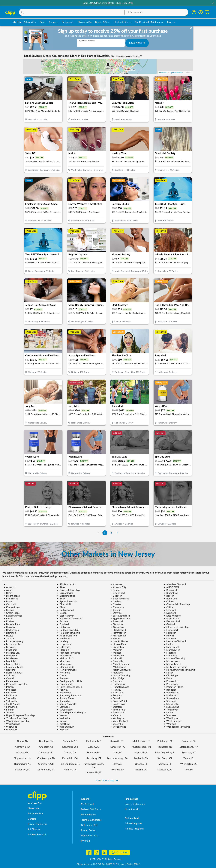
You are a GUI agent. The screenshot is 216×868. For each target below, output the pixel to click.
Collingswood (65, 610)
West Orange (12, 724)
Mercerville (64, 656)
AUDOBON (171, 587)
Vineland (116, 715)
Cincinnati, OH (46, 764)
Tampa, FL (189, 758)
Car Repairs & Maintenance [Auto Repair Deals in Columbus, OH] (149, 22)
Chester (116, 604)
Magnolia (63, 650)
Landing (62, 641)
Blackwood (118, 593)
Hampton (170, 633)
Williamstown (66, 727)
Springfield (10, 707)
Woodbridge (118, 727)
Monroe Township (175, 658)
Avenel (8, 590)
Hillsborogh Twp (67, 636)
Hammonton (118, 633)
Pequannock (65, 684)
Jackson (9, 639)
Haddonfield (118, 630)
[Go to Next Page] (118, 533)
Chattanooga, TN (46, 758)
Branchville (11, 599)
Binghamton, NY (22, 758)
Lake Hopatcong (13, 641)
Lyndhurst (10, 650)
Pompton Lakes (120, 687)
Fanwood (117, 621)
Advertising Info (133, 823)
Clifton (169, 607)
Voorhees (170, 715)
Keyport (116, 639)
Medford (170, 653)
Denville (116, 613)
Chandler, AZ (46, 747)
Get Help (86, 825)
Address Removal (37, 835)
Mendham (10, 656)
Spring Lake (171, 704)
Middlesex (170, 656)
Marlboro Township (69, 653)
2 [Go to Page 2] (111, 533)
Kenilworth (64, 639)
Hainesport (171, 630)
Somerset (170, 701)
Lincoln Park (118, 644)
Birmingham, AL (22, 764)
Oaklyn (62, 676)
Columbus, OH (70, 747)
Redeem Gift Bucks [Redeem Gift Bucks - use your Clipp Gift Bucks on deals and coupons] (91, 809)
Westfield (63, 724)
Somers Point (119, 701)
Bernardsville (65, 593)
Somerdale (64, 701)
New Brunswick (67, 670)
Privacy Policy (35, 814)
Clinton (9, 610)
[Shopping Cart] (207, 12)
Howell (169, 636)
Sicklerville (10, 701)
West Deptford (173, 721)
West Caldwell (119, 721)
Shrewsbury (171, 698)
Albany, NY (22, 741)
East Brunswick (13, 616)
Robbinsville (171, 693)
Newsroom (34, 808)
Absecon (9, 587)
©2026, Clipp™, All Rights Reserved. (106, 859)
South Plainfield (67, 704)
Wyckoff (63, 730)
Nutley (169, 673)
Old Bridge (171, 676)
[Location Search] (156, 12)
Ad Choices (34, 829)
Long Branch (172, 647)
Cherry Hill (64, 604)
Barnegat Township (68, 590)
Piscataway (171, 684)
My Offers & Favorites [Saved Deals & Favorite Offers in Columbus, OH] (24, 22)
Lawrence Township (175, 641)
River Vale (117, 693)
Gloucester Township (176, 627)
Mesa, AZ (117, 764)
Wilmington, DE (189, 764)
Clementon (117, 607)
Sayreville (10, 698)
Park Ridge (117, 678)
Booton (169, 596)
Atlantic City (118, 587)
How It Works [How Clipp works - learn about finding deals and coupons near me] (132, 809)
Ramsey (116, 690)
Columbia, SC (70, 741)
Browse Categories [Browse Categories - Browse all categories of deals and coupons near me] (135, 804)
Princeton (10, 690)
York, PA (189, 770)
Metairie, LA (117, 770)
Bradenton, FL (22, 770)
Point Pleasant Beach (69, 687)
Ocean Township (120, 676)
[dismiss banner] (191, 28)
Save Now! (137, 43)
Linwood (9, 647)
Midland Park (65, 658)
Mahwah (116, 650)
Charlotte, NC (46, 753)
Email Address (87, 41)
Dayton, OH (70, 753)
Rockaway (10, 696)
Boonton (116, 596)
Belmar (115, 590)
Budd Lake (171, 599)
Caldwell (116, 602)
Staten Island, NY (189, 747)
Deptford (170, 613)
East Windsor (172, 616)
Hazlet (8, 636)
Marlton (116, 653)
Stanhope (63, 707)
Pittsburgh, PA (165, 741)
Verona (62, 715)
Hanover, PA (94, 753)
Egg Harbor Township (70, 619)
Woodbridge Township (177, 727)
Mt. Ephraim (118, 667)
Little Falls (64, 647)
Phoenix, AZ (141, 770)
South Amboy (12, 704)
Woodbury (10, 730)
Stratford (116, 707)
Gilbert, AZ (94, 747)
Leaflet (163, 73)
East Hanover (65, 616)
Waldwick (64, 718)
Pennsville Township (16, 684)
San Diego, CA (165, 758)
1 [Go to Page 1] (105, 533)
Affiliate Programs (134, 829)
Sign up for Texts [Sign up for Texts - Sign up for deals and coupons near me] (90, 836)
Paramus (63, 678)
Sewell (115, 698)
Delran (62, 613)
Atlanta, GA (22, 753)
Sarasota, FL (165, 764)
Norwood (117, 673)
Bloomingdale (12, 596)
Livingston (117, 647)
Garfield (169, 624)
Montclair (10, 661)
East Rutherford (120, 616)
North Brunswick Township (179, 670)
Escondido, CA (70, 758)
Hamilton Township (68, 633)
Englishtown (172, 619)
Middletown (11, 658)
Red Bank (10, 693)
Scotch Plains (65, 698)
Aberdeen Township (175, 584)
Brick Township (120, 599)
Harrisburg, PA (94, 758)
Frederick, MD (94, 741)
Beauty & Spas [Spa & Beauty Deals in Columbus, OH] (103, 22)
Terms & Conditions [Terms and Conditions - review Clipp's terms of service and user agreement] (91, 820)
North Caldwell (13, 673)
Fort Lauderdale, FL (70, 764)
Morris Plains (12, 664)
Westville (117, 724)
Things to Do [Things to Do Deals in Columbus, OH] (85, 22)
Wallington (117, 718)
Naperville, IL (141, 753)
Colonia (116, 610)
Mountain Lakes (13, 667)
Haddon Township (68, 630)
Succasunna (171, 707)
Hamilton (10, 633)
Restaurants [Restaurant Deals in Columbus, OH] (68, 22)
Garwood (10, 627)
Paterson (116, 681)
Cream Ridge (12, 613)
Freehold (63, 624)
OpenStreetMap (176, 73)
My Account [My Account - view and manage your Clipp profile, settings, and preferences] (87, 804)
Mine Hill (116, 658)
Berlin (8, 593)
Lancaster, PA (118, 747)
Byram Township (67, 602)
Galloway (117, 624)
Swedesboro (65, 710)
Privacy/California (37, 824)
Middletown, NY (141, 741)
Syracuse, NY (189, 753)
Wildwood (10, 727)
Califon (169, 602)
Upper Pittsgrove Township (19, 715)
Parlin (168, 678)
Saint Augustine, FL (165, 753)
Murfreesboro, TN (141, 747)
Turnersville (118, 713)
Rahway (62, 690)
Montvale (63, 661)
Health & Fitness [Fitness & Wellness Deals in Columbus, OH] (123, 22)
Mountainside (66, 667)
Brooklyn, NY (46, 741)
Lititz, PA (118, 753)
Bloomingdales (66, 596)
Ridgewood (64, 693)
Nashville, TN (141, 758)
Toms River (171, 710)
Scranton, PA (189, 741)
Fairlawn (63, 621)
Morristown (65, 664)
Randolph (170, 690)
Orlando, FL (141, 764)
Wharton (170, 724)
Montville (117, 661)
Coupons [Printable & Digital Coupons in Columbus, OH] (54, 22)
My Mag (85, 841)
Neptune (9, 670)
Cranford (170, 610)
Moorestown (172, 661)
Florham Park (172, 621)
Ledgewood (64, 644)
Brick (61, 599)
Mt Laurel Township (175, 667)
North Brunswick (121, 670)
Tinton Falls (118, 710)
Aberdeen (117, 584)
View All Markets (107, 781)
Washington (171, 718)
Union (168, 713)
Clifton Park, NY (46, 770)
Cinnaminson (12, 607)
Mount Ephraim (120, 664)
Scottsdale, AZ (165, 770)
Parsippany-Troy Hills (69, 681)
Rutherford (171, 696)
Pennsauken (171, 681)
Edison (8, 619)
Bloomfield (171, 593)
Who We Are (35, 803)
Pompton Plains (173, 687)
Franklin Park (12, 624)
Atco (61, 587)
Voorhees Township (15, 718)
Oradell (9, 678)
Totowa (9, 713)
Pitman (9, 687)
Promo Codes (88, 830)
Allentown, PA (22, 747)
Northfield (64, 673)
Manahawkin (172, 650)
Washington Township (17, 721)
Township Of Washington (72, 713)
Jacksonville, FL (94, 773)
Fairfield (9, 621)
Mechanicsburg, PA (117, 758)
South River (118, 704)
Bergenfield (171, 590)
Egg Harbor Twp (120, 619)
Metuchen (117, 656)
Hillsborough (118, 636)
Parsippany (11, 681)
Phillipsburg (118, 684)
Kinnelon (170, 639)
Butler (8, 602)
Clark (61, 607)
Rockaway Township (69, 696)
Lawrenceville (12, 644)
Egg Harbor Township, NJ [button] (98, 56)
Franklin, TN (70, 770)
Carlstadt (10, 604)
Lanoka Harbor (119, 641)
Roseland (116, 696)
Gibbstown (64, 627)
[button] (213, 3)
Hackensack (11, 630)
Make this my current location (129, 56)
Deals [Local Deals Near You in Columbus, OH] (42, 22)
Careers (32, 819)
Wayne (62, 721)
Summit (9, 710)
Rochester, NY (165, 747)
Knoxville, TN (117, 741)
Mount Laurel (172, 664)
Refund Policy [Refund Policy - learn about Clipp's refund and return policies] (88, 815)
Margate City (12, 653)
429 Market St (66, 584)
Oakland (9, 676)
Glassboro (117, 627)
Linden (169, 644)
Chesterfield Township (177, 604)
